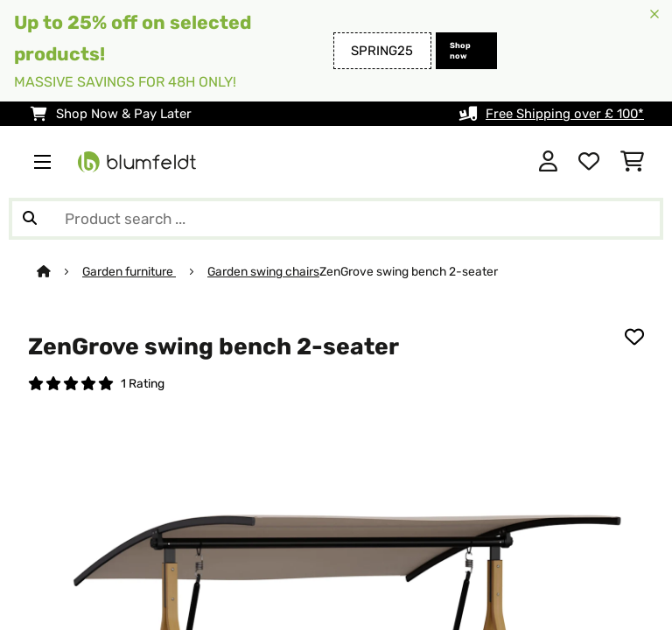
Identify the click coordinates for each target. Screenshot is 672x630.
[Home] (59, 271)
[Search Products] (336, 219)
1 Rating (143, 383)
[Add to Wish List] (634, 337)
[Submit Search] (30, 219)
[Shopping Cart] (632, 162)
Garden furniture (129, 271)
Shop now (460, 51)
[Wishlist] (589, 162)
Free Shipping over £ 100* (565, 114)
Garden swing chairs (263, 271)
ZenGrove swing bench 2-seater (409, 271)
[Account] (548, 162)
